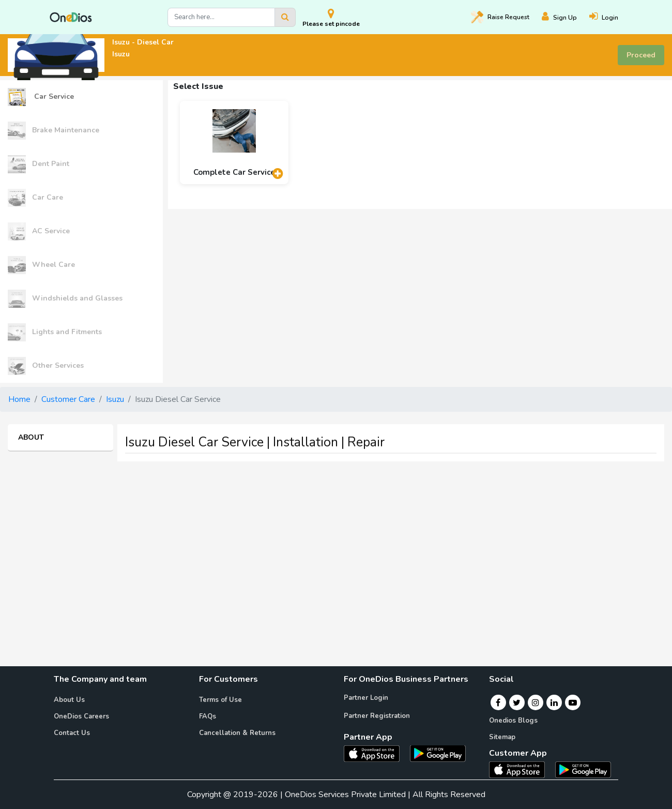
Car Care (35, 198)
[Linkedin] (554, 702)
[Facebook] (498, 702)
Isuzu (115, 399)
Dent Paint (39, 164)
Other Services (46, 366)
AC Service (39, 231)
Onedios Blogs (513, 721)
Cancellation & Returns (237, 733)
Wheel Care (41, 265)
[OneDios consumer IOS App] (521, 769)
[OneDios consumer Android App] (583, 769)
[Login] (610, 17)
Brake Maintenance (54, 131)
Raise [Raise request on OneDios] (500, 17)
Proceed (641, 55)
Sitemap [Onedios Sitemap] (502, 737)
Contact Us (72, 733)
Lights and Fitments (55, 332)
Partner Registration (377, 716)
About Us (69, 700)
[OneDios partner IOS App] (376, 753)
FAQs (208, 716)
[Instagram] (536, 702)
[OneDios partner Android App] (438, 753)
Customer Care (68, 399)
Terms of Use (220, 700)
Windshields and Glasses (65, 299)
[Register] (566, 17)
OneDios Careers (81, 716)
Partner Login (366, 698)
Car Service (41, 97)
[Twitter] (517, 702)
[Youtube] (573, 702)
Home (19, 399)
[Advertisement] (336, 542)
